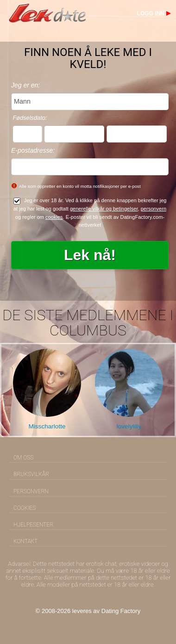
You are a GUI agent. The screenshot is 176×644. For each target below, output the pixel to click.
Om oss (23, 458)
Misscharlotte (47, 426)
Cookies (25, 508)
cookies (54, 217)
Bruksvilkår (31, 474)
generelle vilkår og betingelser (104, 209)
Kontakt (25, 541)
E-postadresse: (33, 150)
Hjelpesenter (33, 525)
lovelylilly (129, 426)
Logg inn (151, 13)
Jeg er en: (25, 85)
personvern (154, 209)
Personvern (31, 491)
